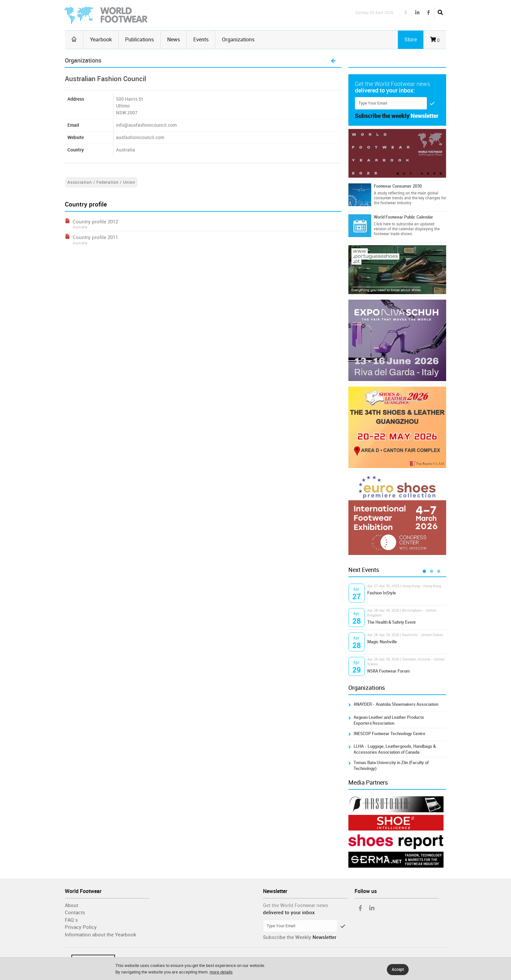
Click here (382, 224)
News (174, 40)
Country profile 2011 (95, 237)
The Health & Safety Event (391, 622)
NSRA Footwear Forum (388, 671)
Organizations (238, 40)
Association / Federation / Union (101, 182)
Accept (398, 970)
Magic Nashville (382, 642)
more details (221, 972)
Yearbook (101, 40)
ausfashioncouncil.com (141, 138)
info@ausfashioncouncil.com (146, 125)
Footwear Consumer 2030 (398, 186)
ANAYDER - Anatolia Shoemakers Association (396, 704)
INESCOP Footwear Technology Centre (389, 734)
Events (201, 40)
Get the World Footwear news (296, 905)
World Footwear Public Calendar (403, 217)
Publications (139, 40)
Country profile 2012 (95, 222)
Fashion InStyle (382, 593)
